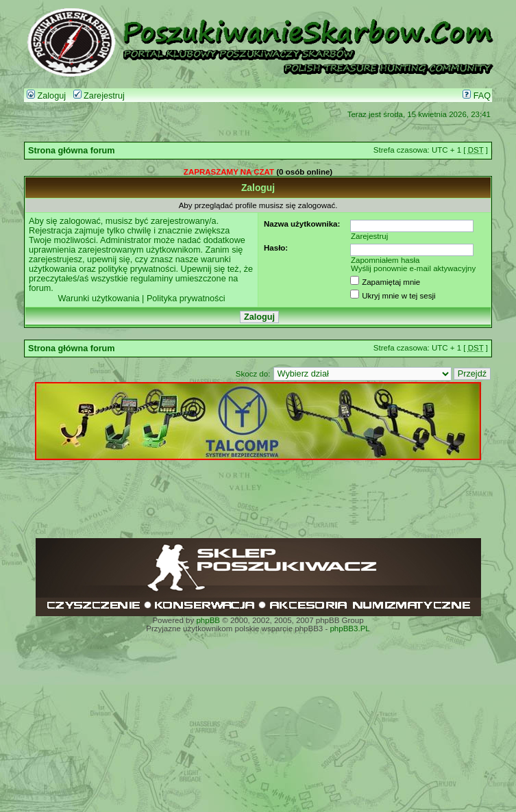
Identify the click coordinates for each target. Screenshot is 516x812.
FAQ (477, 96)
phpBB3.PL (349, 629)
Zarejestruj (99, 96)
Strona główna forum (72, 151)
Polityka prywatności (186, 299)
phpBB (208, 620)
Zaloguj (46, 96)
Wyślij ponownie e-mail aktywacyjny (413, 268)
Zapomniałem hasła (385, 260)
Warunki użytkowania (98, 299)
